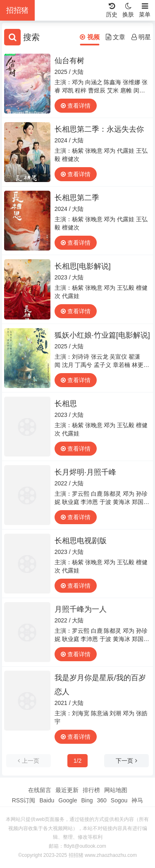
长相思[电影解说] (83, 266)
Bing (87, 800)
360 (101, 800)
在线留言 (40, 790)
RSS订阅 (24, 800)
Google (68, 800)
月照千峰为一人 (81, 609)
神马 (137, 800)
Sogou (119, 800)
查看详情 (76, 106)
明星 (141, 37)
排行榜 (91, 790)
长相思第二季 (77, 198)
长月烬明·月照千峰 (85, 472)
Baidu (47, 800)
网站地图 (116, 790)
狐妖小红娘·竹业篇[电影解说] (102, 335)
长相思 (66, 404)
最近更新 (67, 790)
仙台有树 (69, 61)
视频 (89, 37)
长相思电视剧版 (81, 541)
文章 (116, 37)
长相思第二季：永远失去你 (99, 129)
